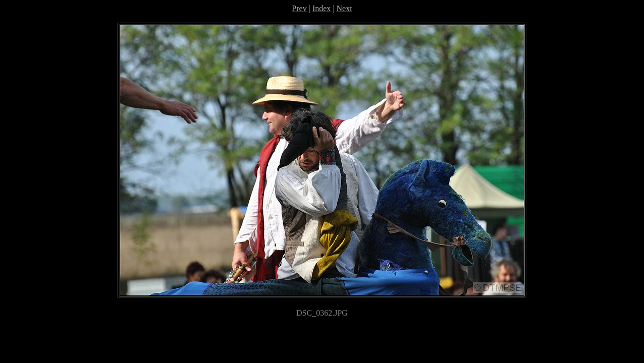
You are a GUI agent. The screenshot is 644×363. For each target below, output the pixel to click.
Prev (299, 8)
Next (344, 8)
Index (321, 8)
